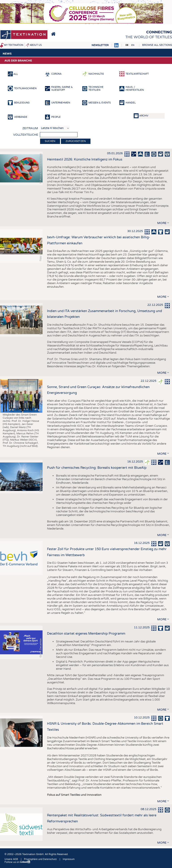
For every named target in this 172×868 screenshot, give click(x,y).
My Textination (14, 45)
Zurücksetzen (76, 141)
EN (133, 45)
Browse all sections (157, 45)
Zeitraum (30, 128)
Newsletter (100, 45)
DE (127, 45)
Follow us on (17, 862)
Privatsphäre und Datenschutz (40, 859)
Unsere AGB (11, 859)
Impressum (69, 859)
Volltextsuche (26, 135)
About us (36, 45)
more (162, 223)
